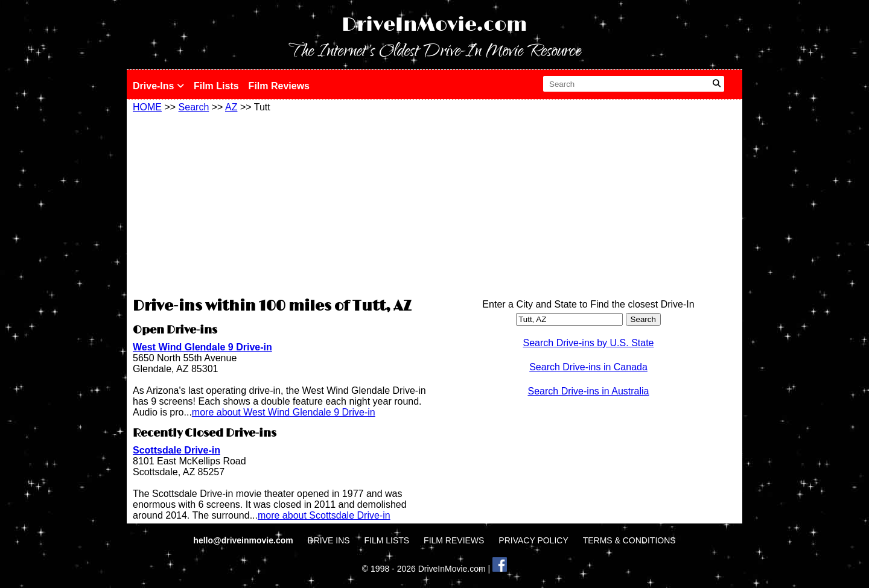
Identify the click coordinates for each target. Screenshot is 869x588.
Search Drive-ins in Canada (588, 367)
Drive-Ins (158, 86)
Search (194, 107)
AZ (231, 107)
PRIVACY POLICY (533, 540)
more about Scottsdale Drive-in (324, 515)
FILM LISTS (387, 540)
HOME (147, 107)
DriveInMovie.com (434, 25)
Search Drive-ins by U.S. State (589, 343)
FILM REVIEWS (454, 540)
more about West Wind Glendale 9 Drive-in (284, 412)
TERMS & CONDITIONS (629, 540)
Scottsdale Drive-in (177, 450)
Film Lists (216, 86)
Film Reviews (279, 86)
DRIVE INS (329, 540)
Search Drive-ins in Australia (589, 391)
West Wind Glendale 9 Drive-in (202, 347)
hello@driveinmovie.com (244, 540)
